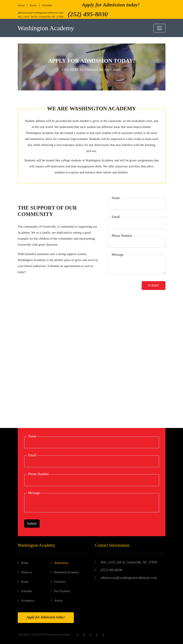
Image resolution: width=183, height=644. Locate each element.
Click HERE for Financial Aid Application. (92, 70)
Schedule (47, 5)
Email (116, 217)
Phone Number (122, 236)
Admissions (61, 563)
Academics (28, 601)
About (21, 5)
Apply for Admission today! (111, 5)
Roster (33, 5)
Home (25, 563)
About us (26, 572)
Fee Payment (62, 591)
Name (116, 198)
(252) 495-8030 (112, 570)
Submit (154, 286)
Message (118, 254)
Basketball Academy (66, 572)
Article (58, 601)
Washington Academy (46, 28)
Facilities (60, 582)
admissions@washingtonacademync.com (41, 13)
